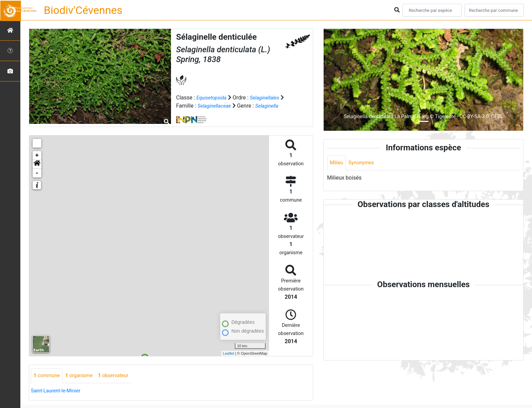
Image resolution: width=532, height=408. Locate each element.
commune (48, 376)
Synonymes (364, 163)
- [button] (37, 173)
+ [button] (37, 155)
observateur (120, 376)
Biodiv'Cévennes (83, 10)
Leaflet (229, 353)
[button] (37, 164)
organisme (83, 376)
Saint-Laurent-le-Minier (58, 391)
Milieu (337, 163)
